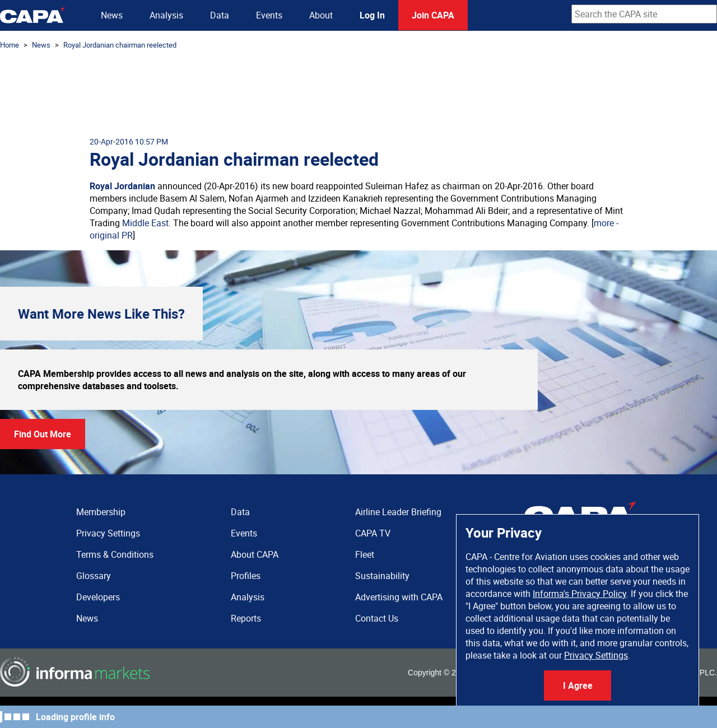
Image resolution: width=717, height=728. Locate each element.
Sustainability (382, 576)
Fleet (365, 554)
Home (10, 45)
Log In (372, 15)
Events (269, 15)
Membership (101, 512)
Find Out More (43, 434)
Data (220, 15)
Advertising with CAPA (399, 597)
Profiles (246, 576)
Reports (246, 618)
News (112, 15)
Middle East (145, 223)
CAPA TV (373, 533)
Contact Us (377, 618)
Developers (98, 597)
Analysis (166, 15)
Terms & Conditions (115, 554)
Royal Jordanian (122, 186)
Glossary (94, 576)
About (321, 15)
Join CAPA (433, 15)
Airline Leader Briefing (398, 512)
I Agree (578, 685)
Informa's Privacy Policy (579, 594)
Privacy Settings (596, 655)
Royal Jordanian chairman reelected (120, 45)
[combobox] (644, 14)
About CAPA (255, 554)
